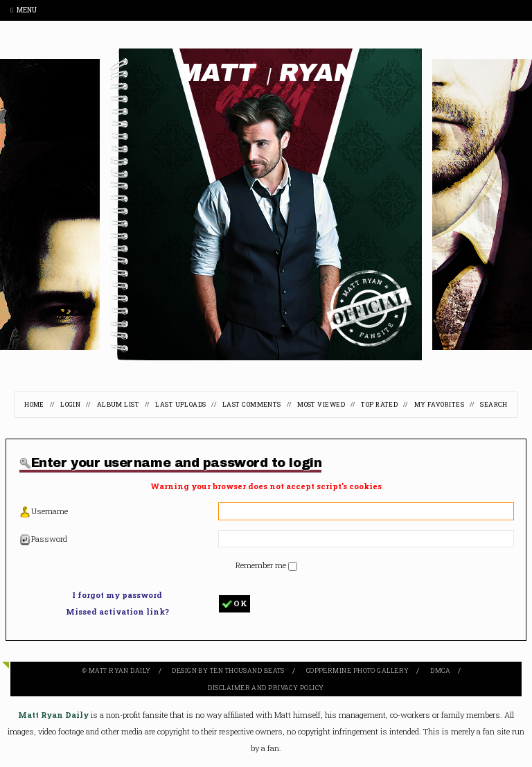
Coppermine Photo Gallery (358, 670)
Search (494, 404)
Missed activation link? (117, 611)
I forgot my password (117, 595)
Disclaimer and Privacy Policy (266, 688)
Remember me (262, 565)
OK (234, 604)
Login (70, 404)
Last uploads (180, 404)
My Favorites (439, 404)
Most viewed (321, 404)
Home (34, 404)
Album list (118, 404)
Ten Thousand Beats (247, 670)
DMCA (440, 670)
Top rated (379, 404)
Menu (24, 10)
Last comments (252, 404)
